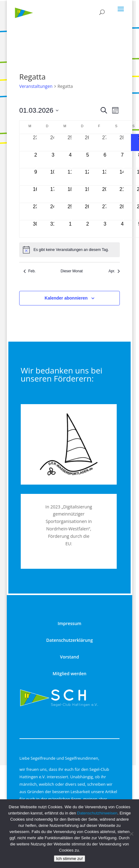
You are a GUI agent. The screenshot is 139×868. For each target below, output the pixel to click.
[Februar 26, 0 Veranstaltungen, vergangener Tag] (88, 143)
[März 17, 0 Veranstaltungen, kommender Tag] (53, 194)
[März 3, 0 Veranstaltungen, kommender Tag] (53, 160)
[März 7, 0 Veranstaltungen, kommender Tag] (122, 160)
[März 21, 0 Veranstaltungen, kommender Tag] (122, 194)
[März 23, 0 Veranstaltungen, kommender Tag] (36, 212)
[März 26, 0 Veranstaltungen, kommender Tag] (88, 212)
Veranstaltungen (36, 86)
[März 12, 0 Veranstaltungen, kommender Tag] (88, 177)
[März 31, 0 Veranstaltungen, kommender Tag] (53, 229)
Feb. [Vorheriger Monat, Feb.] (30, 271)
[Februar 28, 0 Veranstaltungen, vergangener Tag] (122, 143)
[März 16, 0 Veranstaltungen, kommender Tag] (36, 194)
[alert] (69, 250)
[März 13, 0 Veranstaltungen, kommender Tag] (105, 177)
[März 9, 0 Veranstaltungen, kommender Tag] (36, 177)
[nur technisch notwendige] (131, 834)
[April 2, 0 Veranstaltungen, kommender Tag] (88, 229)
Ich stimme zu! (70, 859)
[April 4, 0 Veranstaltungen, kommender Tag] (122, 229)
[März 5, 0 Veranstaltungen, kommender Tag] (88, 160)
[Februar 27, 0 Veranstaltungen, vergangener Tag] (105, 143)
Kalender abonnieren (66, 298)
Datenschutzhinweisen (97, 813)
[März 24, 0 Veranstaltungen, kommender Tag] (53, 212)
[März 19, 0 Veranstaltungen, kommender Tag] (88, 194)
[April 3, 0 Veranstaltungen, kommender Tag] (105, 229)
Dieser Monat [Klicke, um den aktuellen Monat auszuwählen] (72, 271)
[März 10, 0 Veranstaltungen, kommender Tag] (53, 177)
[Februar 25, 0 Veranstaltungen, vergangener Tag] (70, 143)
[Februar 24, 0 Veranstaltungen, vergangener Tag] (53, 143)
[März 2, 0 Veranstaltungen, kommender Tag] (36, 160)
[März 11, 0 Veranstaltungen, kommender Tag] (70, 177)
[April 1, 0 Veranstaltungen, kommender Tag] (70, 229)
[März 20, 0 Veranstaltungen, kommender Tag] (105, 194)
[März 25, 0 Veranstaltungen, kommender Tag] (70, 212)
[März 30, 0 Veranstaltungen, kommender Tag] (36, 229)
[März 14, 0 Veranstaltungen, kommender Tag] (122, 177)
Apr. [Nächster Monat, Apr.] (114, 271)
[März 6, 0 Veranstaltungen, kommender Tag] (105, 160)
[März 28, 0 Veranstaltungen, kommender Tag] (122, 212)
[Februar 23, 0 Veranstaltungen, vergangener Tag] (36, 143)
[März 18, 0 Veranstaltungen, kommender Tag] (70, 194)
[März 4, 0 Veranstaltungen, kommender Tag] (70, 160)
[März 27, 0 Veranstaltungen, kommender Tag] (105, 212)
